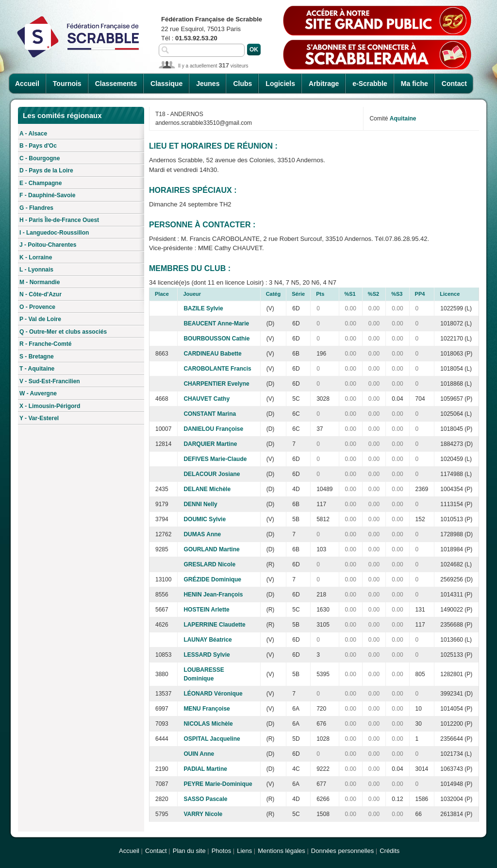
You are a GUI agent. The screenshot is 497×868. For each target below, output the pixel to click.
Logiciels (280, 84)
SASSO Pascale (205, 799)
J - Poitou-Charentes (48, 245)
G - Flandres (36, 208)
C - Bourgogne (40, 158)
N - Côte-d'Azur (41, 294)
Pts (320, 294)
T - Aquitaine (37, 369)
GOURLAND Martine (211, 549)
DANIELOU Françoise (213, 429)
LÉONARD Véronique (213, 694)
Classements (116, 84)
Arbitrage (324, 84)
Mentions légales (282, 851)
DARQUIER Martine (210, 444)
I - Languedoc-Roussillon (54, 233)
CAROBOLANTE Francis (217, 369)
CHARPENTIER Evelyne (216, 384)
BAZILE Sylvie (203, 308)
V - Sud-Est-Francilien (50, 381)
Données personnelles (342, 851)
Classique (166, 84)
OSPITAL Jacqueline (212, 739)
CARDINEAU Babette (212, 354)
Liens (244, 851)
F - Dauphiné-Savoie (47, 195)
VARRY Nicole (203, 814)
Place (162, 294)
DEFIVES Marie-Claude (215, 459)
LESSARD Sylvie (207, 655)
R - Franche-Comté (45, 344)
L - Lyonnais (36, 270)
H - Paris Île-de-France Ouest (59, 220)
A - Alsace (33, 134)
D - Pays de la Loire (46, 170)
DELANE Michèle (207, 489)
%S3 (397, 294)
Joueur (192, 294)
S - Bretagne (37, 357)
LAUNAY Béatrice (207, 640)
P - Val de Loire (40, 319)
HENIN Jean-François (213, 595)
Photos (221, 851)
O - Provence (37, 307)
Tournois (67, 84)
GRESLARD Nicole (209, 564)
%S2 (373, 294)
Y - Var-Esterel (39, 418)
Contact (454, 84)
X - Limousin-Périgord (50, 406)
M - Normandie (40, 282)
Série (298, 294)
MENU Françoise (207, 709)
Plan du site (189, 851)
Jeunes (208, 84)
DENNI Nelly (200, 504)
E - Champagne (41, 183)
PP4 (420, 294)
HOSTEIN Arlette (206, 610)
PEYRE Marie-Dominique (218, 784)
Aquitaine (403, 119)
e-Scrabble (370, 84)
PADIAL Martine (205, 769)
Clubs (242, 84)
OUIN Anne (199, 754)
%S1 (350, 294)
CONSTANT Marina (210, 414)
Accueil (27, 84)
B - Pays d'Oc (38, 146)
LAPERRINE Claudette (214, 625)
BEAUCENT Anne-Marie (216, 323)
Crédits (389, 851)
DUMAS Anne (202, 534)
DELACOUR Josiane (212, 474)
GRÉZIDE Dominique (212, 579)
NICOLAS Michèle (208, 724)
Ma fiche (414, 84)
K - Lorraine (36, 257)
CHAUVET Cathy (207, 399)
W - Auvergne (38, 393)
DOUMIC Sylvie (205, 519)
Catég (273, 294)
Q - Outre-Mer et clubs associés (63, 332)
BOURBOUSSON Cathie (216, 339)
